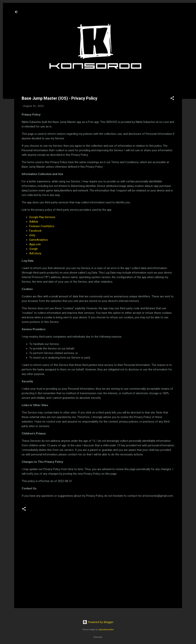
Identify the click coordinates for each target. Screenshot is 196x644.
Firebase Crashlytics (42, 226)
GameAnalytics (39, 240)
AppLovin (35, 244)
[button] (172, 99)
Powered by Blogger (98, 622)
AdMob (34, 222)
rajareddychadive (106, 629)
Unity (32, 235)
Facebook (35, 231)
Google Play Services (42, 217)
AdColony (35, 253)
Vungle (33, 249)
